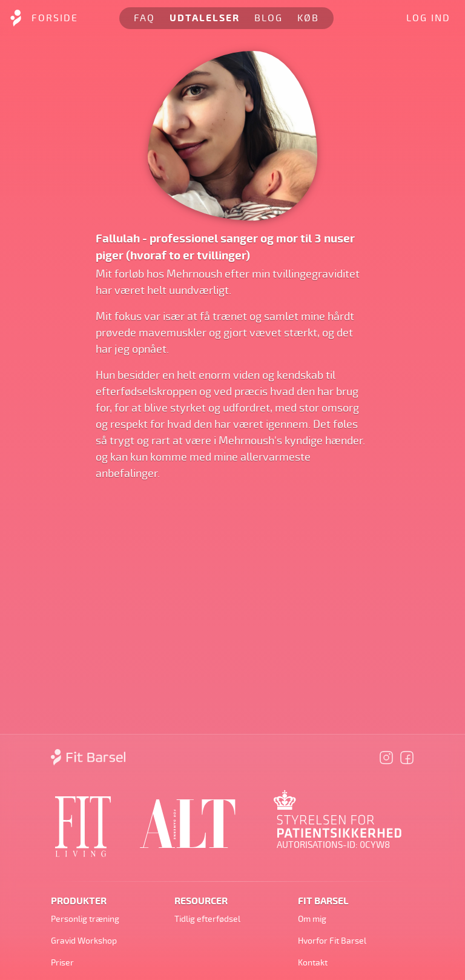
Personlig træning (85, 919)
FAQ (144, 18)
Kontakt (313, 963)
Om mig (312, 919)
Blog (269, 18)
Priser (62, 963)
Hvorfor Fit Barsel (332, 941)
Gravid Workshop (84, 941)
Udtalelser (205, 18)
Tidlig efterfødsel (207, 919)
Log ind (428, 18)
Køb (308, 18)
